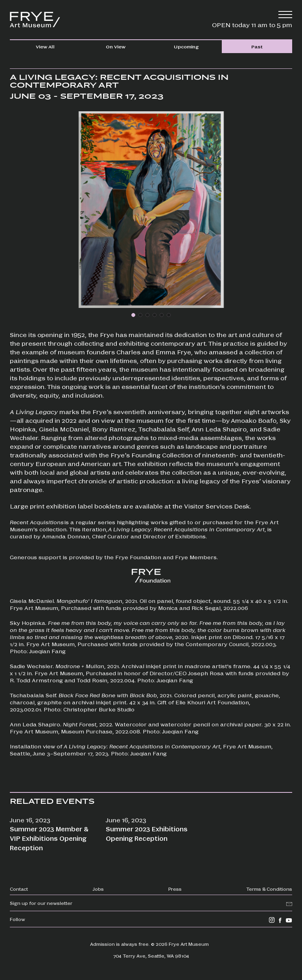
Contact (19, 889)
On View (116, 46)
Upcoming (186, 46)
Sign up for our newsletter (41, 903)
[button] (133, 315)
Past (257, 46)
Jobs (98, 889)
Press (175, 889)
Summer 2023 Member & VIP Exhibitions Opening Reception (49, 838)
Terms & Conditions (269, 889)
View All (45, 46)
